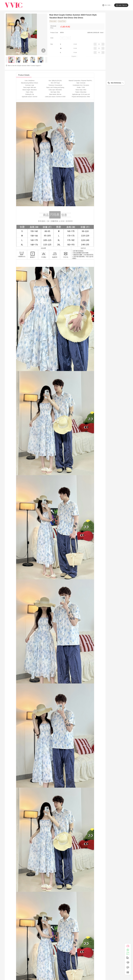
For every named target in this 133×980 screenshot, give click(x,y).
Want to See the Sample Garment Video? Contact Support (25, 66)
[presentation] (7, 60)
